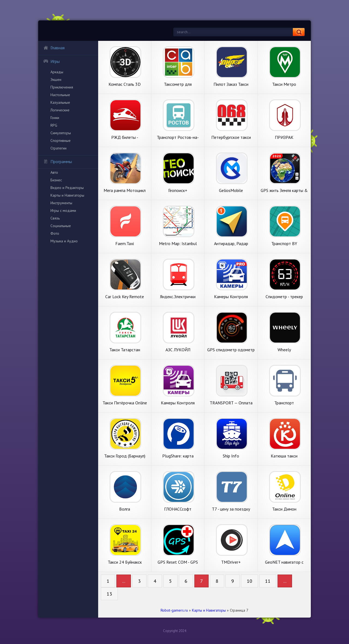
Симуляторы (61, 133)
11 (268, 581)
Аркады (57, 72)
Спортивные (61, 141)
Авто (54, 172)
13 (109, 594)
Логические (60, 110)
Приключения (62, 87)
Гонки (55, 118)
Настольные (60, 95)
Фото (55, 233)
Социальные (61, 226)
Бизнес (56, 180)
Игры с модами (63, 210)
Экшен (56, 80)
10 (249, 581)
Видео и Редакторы (67, 188)
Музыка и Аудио (64, 241)
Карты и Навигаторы (67, 195)
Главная (54, 48)
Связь (55, 218)
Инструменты (61, 203)
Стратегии (58, 148)
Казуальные (60, 102)
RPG (54, 125)
